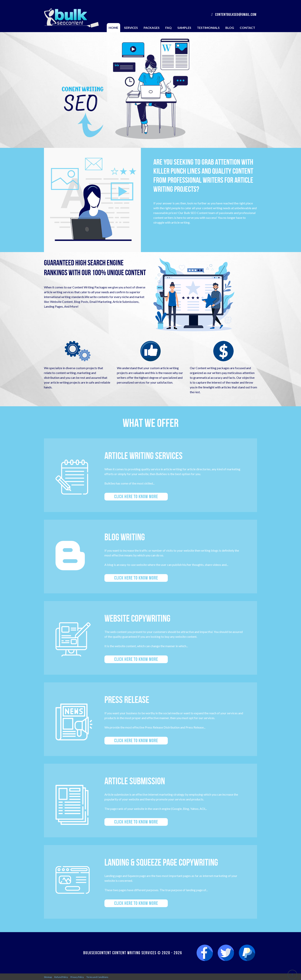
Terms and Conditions (97, 977)
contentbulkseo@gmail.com (234, 14)
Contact (247, 28)
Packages (152, 28)
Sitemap (48, 977)
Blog (230, 28)
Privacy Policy (77, 977)
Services (131, 28)
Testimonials (208, 28)
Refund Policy (61, 977)
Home (113, 28)
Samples (184, 28)
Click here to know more (136, 497)
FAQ (168, 28)
